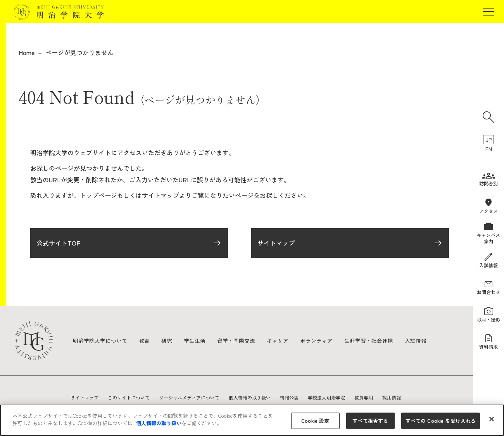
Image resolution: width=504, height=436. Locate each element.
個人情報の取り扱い (250, 397)
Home (27, 52)
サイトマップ (276, 244)
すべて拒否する (370, 421)
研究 (167, 341)
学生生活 (195, 341)
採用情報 (392, 397)
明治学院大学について (100, 341)
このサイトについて (129, 397)
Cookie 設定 (315, 421)
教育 (144, 341)
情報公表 (289, 397)
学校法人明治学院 (326, 397)
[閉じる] (492, 419)
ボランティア (316, 341)
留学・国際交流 (236, 341)
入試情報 (416, 341)
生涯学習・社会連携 (369, 341)
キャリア (278, 341)
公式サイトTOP (59, 244)
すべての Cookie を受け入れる (441, 421)
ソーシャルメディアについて (189, 397)
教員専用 (364, 397)
